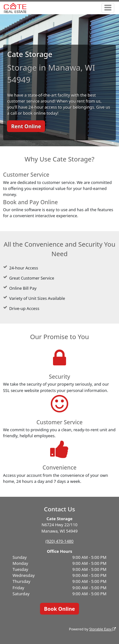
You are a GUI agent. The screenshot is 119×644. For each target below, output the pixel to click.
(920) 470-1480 (59, 541)
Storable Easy (102, 629)
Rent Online (26, 126)
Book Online (60, 609)
